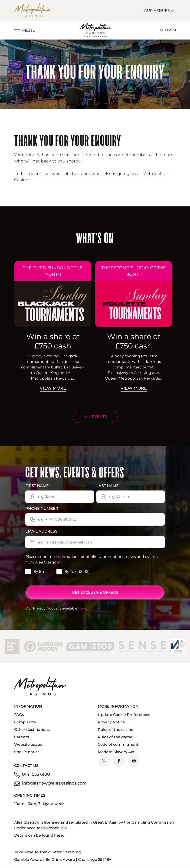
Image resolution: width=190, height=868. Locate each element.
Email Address (43, 531)
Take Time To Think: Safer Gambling (48, 852)
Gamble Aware (28, 860)
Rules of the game (115, 737)
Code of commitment (118, 744)
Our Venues (159, 11)
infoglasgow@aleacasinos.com (54, 783)
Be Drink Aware (60, 860)
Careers (21, 737)
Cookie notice (27, 752)
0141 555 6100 (36, 774)
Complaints (25, 722)
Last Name (108, 486)
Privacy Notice (111, 722)
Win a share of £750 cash (53, 341)
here (82, 608)
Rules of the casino (116, 730)
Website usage (28, 744)
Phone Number (43, 509)
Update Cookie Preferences (124, 715)
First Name (38, 486)
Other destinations (32, 730)
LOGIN (168, 30)
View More (53, 388)
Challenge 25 (90, 860)
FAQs (19, 715)
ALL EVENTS (95, 417)
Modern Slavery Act (116, 752)
